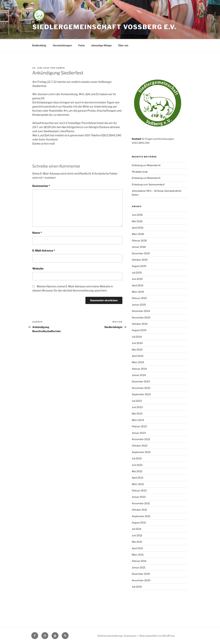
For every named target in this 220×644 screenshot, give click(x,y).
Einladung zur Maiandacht (146, 165)
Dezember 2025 (141, 253)
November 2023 (141, 388)
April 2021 (137, 548)
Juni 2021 (137, 535)
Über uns (123, 45)
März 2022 (138, 484)
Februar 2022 (139, 490)
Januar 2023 (139, 433)
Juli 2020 (137, 587)
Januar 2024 (139, 375)
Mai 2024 (137, 350)
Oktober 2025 (140, 260)
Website (38, 269)
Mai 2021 (137, 542)
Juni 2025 (137, 279)
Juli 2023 (137, 401)
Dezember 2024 (141, 311)
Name (37, 233)
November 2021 (141, 503)
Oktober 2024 (140, 324)
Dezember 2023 (141, 381)
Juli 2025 (137, 273)
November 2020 (141, 580)
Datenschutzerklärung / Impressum (117, 636)
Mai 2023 (137, 413)
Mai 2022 (137, 471)
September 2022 (141, 452)
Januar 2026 (139, 247)
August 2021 (139, 523)
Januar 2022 (139, 497)
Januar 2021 (139, 567)
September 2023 (141, 394)
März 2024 (138, 362)
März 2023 (138, 420)
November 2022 (141, 439)
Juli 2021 (137, 529)
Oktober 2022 (140, 446)
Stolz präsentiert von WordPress (157, 636)
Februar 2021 (139, 561)
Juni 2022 (137, 465)
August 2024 (139, 330)
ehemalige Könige (101, 45)
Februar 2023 (139, 426)
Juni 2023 (137, 407)
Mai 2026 (137, 221)
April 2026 (138, 228)
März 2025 (138, 292)
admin (60, 68)
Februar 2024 (139, 369)
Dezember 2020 (141, 574)
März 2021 (138, 555)
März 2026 (138, 234)
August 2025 (139, 266)
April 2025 (138, 285)
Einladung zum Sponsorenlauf (148, 184)
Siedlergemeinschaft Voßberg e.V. (104, 27)
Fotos (82, 45)
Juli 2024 (137, 337)
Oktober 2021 (139, 510)
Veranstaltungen (62, 45)
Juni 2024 (137, 343)
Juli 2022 (137, 458)
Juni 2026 (137, 215)
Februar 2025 (139, 298)
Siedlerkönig (39, 45)
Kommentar (41, 186)
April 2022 (137, 478)
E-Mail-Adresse (44, 251)
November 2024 (141, 317)
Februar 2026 (139, 240)
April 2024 (138, 356)
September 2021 (141, 516)
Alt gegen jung (140, 172)
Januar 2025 (139, 305)
